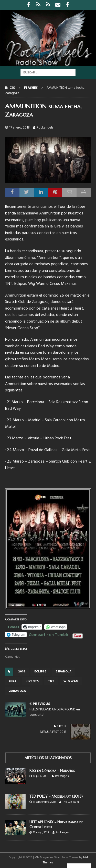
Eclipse (40, 672)
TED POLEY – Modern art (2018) (56, 796)
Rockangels (45, 128)
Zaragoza (17, 691)
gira (13, 681)
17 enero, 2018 (19, 128)
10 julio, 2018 (41, 776)
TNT (51, 681)
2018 (22, 672)
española (63, 672)
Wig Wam (71, 681)
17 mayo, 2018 (41, 833)
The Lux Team (71, 802)
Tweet (13, 627)
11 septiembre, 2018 (44, 802)
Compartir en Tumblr (49, 634)
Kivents (32, 681)
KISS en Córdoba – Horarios (52, 771)
